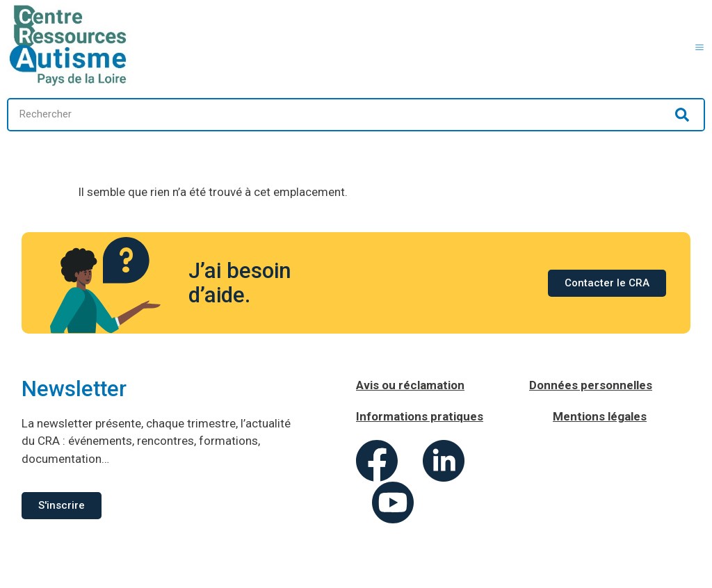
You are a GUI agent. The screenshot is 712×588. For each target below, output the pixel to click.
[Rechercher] (682, 115)
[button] (700, 46)
